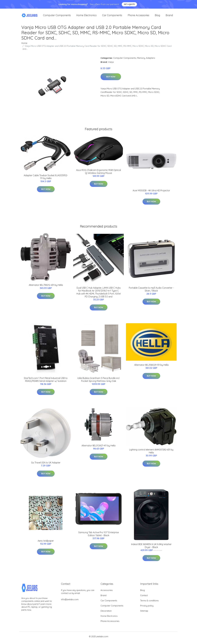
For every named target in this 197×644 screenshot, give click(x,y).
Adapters (151, 61)
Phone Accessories (138, 17)
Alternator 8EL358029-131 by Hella (151, 368)
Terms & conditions (149, 603)
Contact (144, 598)
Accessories (107, 593)
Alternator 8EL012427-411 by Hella (98, 448)
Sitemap (144, 614)
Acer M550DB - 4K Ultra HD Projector (151, 193)
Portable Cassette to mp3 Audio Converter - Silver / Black (151, 292)
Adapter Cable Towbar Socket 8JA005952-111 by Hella (46, 180)
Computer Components (57, 17)
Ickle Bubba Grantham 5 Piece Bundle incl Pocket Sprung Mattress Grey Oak (98, 382)
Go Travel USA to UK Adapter (46, 465)
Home (24, 46)
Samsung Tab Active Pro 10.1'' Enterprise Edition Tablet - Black (99, 537)
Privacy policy (147, 608)
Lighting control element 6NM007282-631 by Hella (151, 454)
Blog (157, 17)
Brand (169, 17)
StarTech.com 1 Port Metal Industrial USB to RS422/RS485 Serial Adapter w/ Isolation (46, 382)
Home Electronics (86, 17)
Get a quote (129, 4)
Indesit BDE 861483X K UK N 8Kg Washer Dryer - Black (151, 548)
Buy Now (111, 79)
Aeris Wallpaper (46, 544)
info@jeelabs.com (70, 602)
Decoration (106, 614)
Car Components (112, 17)
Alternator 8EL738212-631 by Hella (46, 288)
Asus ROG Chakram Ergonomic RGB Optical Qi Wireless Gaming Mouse (98, 174)
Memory (141, 61)
